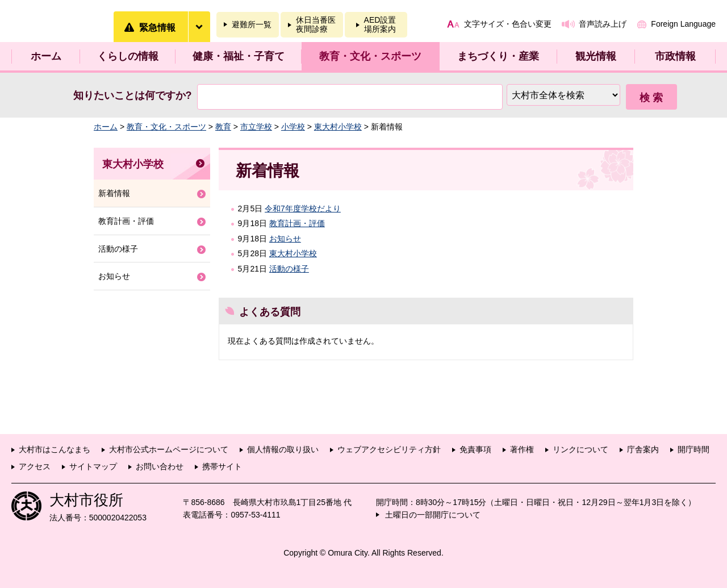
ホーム (46, 56)
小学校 (293, 127)
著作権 (522, 449)
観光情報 (596, 56)
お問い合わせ (160, 466)
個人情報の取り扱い (283, 449)
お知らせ (285, 239)
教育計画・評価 (297, 223)
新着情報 (114, 193)
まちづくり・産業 (498, 56)
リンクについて (580, 449)
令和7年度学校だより (303, 208)
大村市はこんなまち (55, 449)
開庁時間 (693, 449)
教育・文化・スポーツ (370, 56)
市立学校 (256, 127)
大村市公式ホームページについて (169, 449)
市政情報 (675, 56)
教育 (223, 127)
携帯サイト (222, 466)
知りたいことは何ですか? (133, 95)
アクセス (35, 466)
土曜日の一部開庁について (433, 515)
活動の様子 (289, 269)
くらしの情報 (128, 56)
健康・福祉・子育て (239, 56)
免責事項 (475, 449)
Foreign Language (683, 24)
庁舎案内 (643, 449)
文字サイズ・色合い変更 (508, 24)
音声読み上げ (603, 24)
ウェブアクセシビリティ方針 (389, 449)
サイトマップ (93, 466)
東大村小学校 (338, 127)
